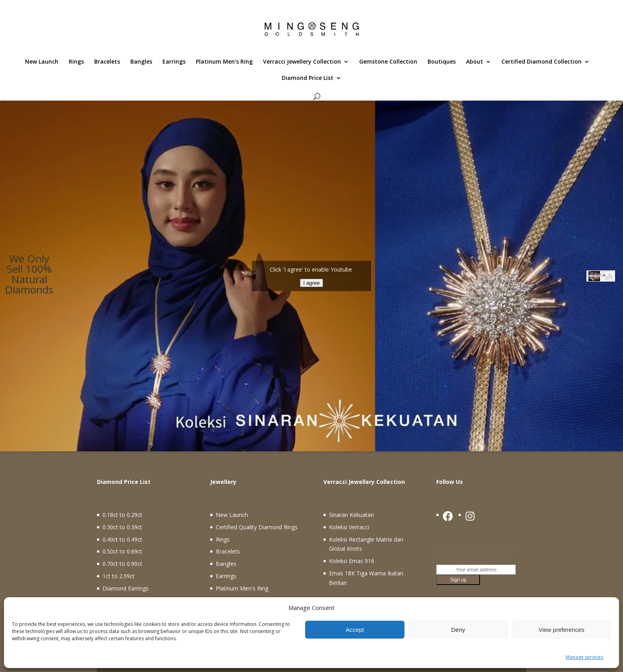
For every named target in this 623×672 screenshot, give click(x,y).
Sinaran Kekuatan (351, 515)
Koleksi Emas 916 (352, 561)
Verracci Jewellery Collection (302, 62)
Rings (76, 62)
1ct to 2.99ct (119, 576)
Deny (458, 630)
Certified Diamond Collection (542, 62)
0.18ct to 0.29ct (122, 515)
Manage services (584, 657)
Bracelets (107, 62)
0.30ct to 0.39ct (122, 527)
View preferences (561, 630)
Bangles (141, 62)
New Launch (42, 62)
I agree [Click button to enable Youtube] (311, 283)
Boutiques (442, 62)
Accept (355, 630)
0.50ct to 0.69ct (122, 551)
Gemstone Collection (388, 62)
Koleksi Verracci (349, 527)
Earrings (174, 62)
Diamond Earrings (126, 588)
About (475, 62)
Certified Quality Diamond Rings (257, 527)
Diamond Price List (308, 78)
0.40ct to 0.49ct (122, 539)
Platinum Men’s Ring (224, 62)
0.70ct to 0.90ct (122, 564)
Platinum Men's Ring (242, 588)
